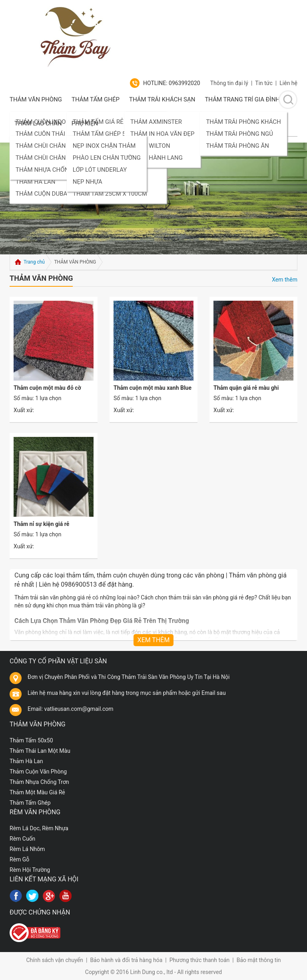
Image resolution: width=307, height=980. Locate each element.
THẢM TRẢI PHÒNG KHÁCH (243, 122)
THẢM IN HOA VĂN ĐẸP (162, 134)
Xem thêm (285, 280)
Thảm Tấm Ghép (96, 99)
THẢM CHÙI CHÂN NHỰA (50, 146)
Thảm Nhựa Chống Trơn (39, 782)
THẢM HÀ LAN (35, 182)
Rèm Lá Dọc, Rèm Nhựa (39, 828)
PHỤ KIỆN (85, 123)
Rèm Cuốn (22, 839)
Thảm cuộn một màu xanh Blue (153, 388)
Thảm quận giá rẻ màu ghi (246, 388)
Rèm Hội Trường (30, 870)
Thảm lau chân (38, 123)
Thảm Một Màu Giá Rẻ (37, 792)
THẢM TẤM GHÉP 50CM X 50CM (117, 134)
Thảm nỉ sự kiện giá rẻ (41, 524)
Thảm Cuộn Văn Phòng (38, 772)
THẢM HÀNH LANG (156, 158)
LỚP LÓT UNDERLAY (100, 170)
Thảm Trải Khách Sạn (162, 99)
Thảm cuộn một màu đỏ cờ (47, 388)
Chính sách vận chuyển (55, 960)
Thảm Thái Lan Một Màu (40, 751)
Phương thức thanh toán (200, 960)
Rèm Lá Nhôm (27, 849)
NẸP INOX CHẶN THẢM (104, 146)
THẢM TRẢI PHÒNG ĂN (237, 146)
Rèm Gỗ (19, 859)
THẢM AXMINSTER (156, 122)
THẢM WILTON (150, 146)
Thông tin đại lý (229, 83)
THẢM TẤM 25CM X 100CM (110, 194)
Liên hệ (288, 83)
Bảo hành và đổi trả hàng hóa (126, 960)
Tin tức (264, 83)
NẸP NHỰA (88, 182)
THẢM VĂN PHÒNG (36, 99)
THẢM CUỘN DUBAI (42, 194)
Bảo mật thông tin (259, 960)
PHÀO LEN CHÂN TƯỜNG (107, 158)
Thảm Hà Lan (26, 761)
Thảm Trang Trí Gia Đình (242, 99)
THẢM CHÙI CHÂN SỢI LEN (52, 158)
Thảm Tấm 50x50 (31, 740)
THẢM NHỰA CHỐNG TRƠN (53, 170)
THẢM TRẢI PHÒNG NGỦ (239, 134)
